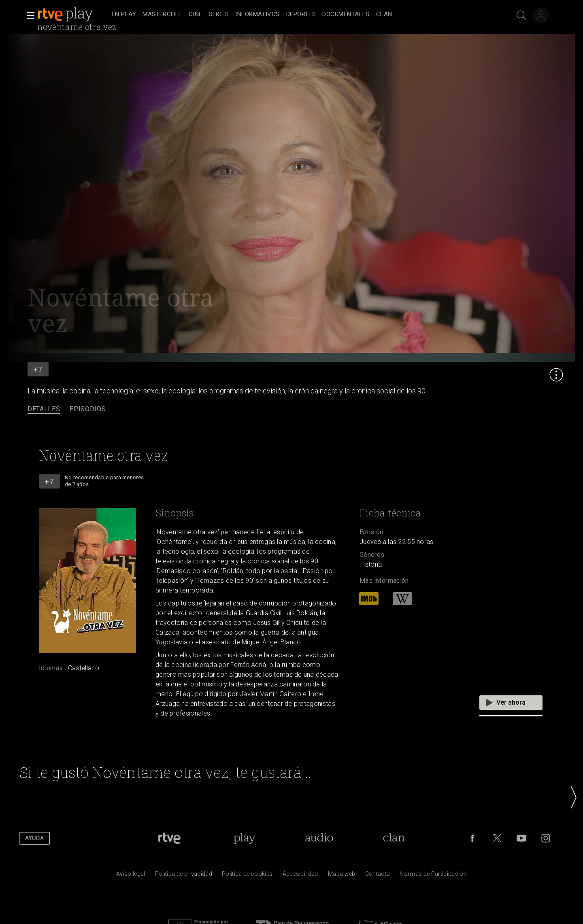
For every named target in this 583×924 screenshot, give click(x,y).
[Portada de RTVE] (169, 838)
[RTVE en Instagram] (546, 838)
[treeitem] (124, 15)
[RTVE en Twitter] (497, 838)
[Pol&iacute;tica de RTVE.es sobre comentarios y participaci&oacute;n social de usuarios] (433, 876)
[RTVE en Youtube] (521, 838)
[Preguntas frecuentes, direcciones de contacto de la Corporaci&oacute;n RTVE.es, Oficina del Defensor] (378, 876)
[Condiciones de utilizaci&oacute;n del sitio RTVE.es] (131, 876)
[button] (28, 15)
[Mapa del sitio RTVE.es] (342, 876)
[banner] (73, 15)
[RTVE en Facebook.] (472, 838)
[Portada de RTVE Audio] (319, 838)
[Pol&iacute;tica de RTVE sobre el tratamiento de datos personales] (184, 876)
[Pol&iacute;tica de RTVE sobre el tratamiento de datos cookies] (247, 876)
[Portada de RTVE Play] (244, 838)
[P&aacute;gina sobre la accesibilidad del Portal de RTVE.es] (300, 876)
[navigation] (300, 15)
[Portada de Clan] (394, 838)
